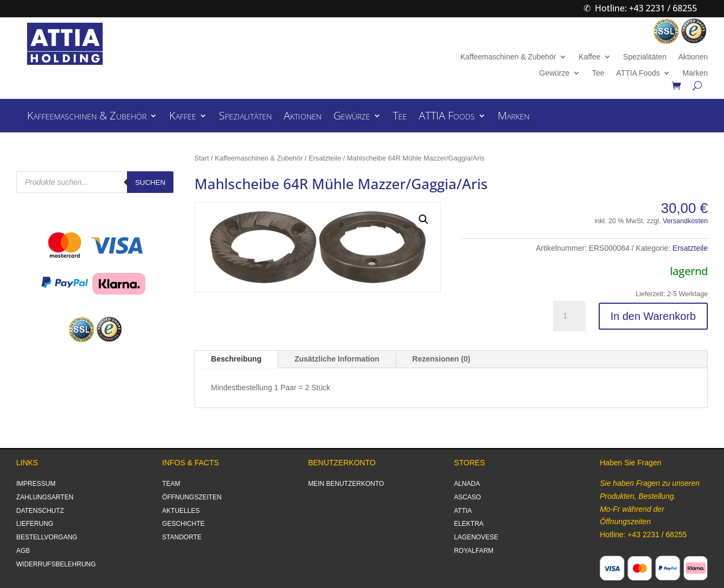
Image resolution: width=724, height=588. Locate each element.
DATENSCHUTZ (40, 511)
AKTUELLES (181, 511)
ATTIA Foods (638, 73)
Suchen (150, 182)
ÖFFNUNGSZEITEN (192, 497)
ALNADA (467, 484)
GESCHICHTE (183, 524)
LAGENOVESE (476, 537)
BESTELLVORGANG (47, 537)
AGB (23, 551)
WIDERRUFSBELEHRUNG (56, 564)
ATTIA (463, 511)
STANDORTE (182, 537)
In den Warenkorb (653, 316)
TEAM (171, 484)
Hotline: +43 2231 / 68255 (646, 8)
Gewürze (554, 73)
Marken (695, 73)
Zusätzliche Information (337, 359)
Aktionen (693, 57)
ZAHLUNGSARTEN (45, 497)
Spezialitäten (645, 57)
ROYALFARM (474, 551)
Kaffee (589, 57)
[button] (424, 219)
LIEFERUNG (35, 524)
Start (202, 158)
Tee (598, 73)
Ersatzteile (325, 158)
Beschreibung (236, 359)
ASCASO (467, 497)
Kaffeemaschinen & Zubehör (508, 57)
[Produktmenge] (569, 316)
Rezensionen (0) (441, 359)
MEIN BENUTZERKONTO (346, 484)
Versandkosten (685, 221)
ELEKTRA (469, 524)
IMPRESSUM (36, 484)
